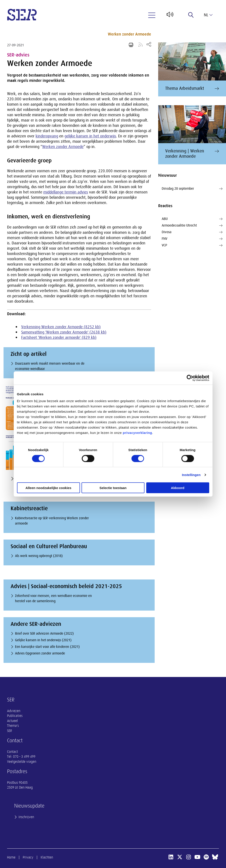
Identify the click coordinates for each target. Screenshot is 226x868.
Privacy (28, 857)
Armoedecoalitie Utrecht (192, 225)
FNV (192, 239)
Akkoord (178, 488)
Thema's (13, 726)
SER (9, 731)
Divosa (192, 232)
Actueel (12, 721)
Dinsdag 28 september (192, 189)
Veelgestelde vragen (22, 762)
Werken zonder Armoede (129, 34)
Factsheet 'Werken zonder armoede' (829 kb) (59, 337)
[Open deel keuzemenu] (149, 44)
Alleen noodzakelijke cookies (48, 488)
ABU (192, 219)
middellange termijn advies (66, 192)
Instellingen (191, 475)
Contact (12, 752)
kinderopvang (47, 136)
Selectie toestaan (113, 488)
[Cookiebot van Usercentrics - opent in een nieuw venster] (190, 378)
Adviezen (14, 711)
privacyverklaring (138, 433)
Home (11, 857)
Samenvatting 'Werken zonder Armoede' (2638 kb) (64, 332)
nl (208, 15)
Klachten (47, 857)
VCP (192, 245)
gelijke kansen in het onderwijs (90, 136)
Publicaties (15, 716)
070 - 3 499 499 (24, 757)
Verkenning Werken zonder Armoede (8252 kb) (61, 327)
